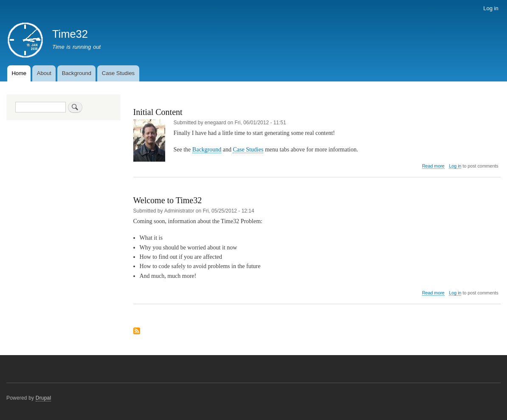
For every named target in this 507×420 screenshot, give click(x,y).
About (44, 73)
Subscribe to (137, 332)
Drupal (44, 398)
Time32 (70, 34)
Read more (433, 166)
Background (77, 73)
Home (19, 73)
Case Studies (118, 73)
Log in (491, 8)
